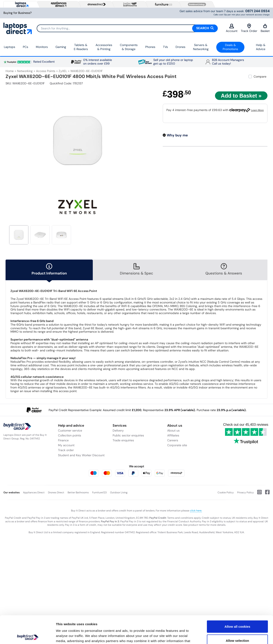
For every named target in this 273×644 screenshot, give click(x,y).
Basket (265, 28)
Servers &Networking (201, 47)
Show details (224, 636)
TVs (165, 47)
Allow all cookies (237, 599)
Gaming (61, 47)
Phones (150, 47)
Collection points (70, 435)
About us (173, 430)
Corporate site (177, 445)
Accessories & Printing (104, 47)
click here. (196, 511)
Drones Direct (56, 492)
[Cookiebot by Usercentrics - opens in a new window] (28, 636)
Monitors (42, 47)
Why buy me (177, 135)
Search (205, 28)
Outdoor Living (119, 492)
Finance (63, 440)
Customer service (70, 430)
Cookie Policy (226, 492)
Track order (66, 450)
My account (66, 445)
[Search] (127, 28)
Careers (173, 440)
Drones (180, 47)
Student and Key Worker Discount (81, 455)
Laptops (9, 47)
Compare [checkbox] (260, 77)
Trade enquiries (123, 440)
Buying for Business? (17, 13)
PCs (25, 47)
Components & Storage (129, 47)
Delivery (118, 430)
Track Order (249, 28)
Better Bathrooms (78, 492)
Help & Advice (261, 47)
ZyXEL (63, 71)
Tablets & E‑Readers (81, 47)
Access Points (46, 71)
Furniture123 (99, 492)
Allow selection (237, 613)
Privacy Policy (245, 492)
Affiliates (173, 435)
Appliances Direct (34, 492)
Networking (25, 71)
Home (10, 71)
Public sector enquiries (128, 435)
